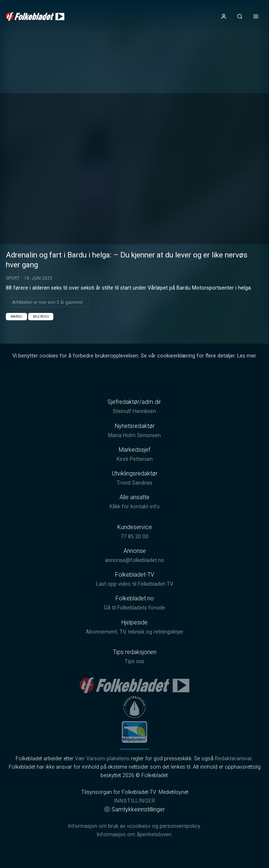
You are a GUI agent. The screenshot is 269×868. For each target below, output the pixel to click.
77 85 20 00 (134, 537)
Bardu (16, 316)
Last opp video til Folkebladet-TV (135, 584)
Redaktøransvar (234, 759)
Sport (13, 278)
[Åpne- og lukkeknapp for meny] (256, 16)
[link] (35, 16)
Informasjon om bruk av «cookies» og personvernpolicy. (134, 826)
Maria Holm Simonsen (134, 435)
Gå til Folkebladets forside (134, 608)
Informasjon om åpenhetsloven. (134, 835)
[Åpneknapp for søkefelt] (240, 16)
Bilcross (41, 316)
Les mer (247, 356)
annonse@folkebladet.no (134, 560)
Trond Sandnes (134, 483)
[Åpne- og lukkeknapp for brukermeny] (224, 16)
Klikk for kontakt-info (135, 507)
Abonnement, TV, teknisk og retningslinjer (135, 632)
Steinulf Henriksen (134, 411)
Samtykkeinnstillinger (134, 809)
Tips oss (134, 661)
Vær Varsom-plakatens (102, 759)
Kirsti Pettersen (135, 459)
